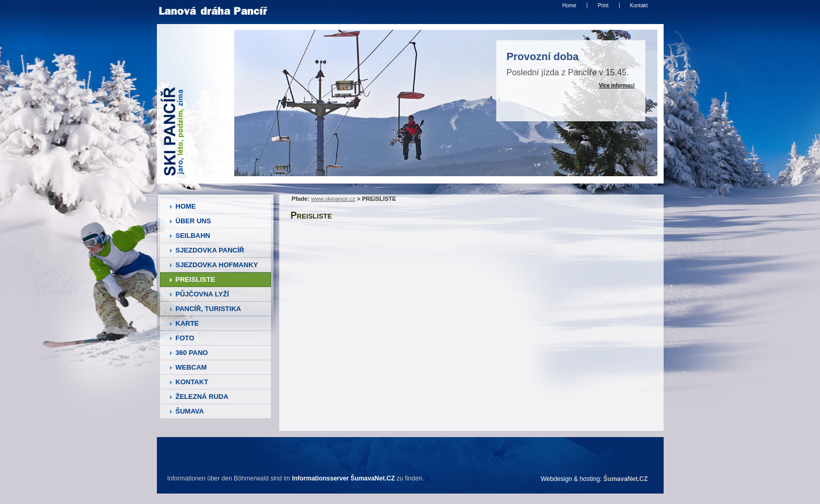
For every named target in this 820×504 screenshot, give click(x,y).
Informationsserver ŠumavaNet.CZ (343, 478)
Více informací (617, 85)
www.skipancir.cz (333, 199)
